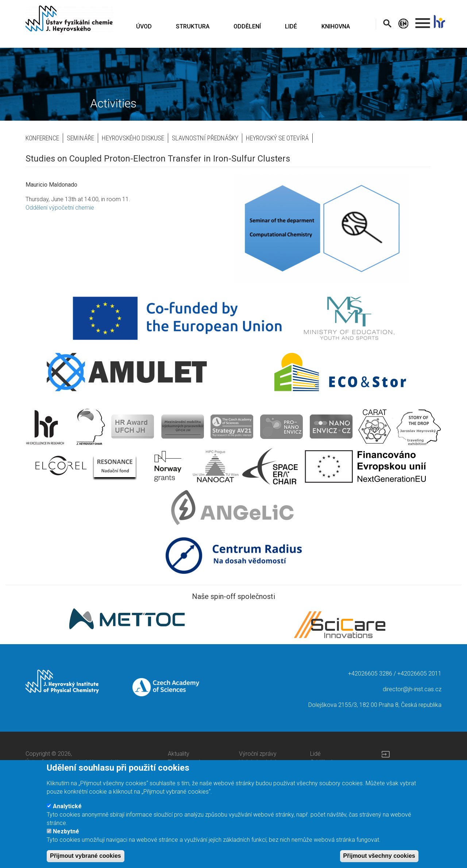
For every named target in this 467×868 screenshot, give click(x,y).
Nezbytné (66, 836)
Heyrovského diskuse (133, 138)
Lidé (315, 754)
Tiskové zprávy (187, 762)
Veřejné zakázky (260, 762)
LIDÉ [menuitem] (291, 26)
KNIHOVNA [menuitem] (336, 26)
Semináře (80, 138)
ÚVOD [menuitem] (144, 26)
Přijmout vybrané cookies (86, 861)
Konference (42, 138)
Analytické (67, 811)
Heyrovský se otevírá (277, 138)
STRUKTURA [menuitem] (193, 26)
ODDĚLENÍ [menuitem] (247, 26)
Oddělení (321, 762)
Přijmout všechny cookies (379, 861)
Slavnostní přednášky (205, 138)
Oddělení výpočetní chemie (60, 208)
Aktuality (179, 754)
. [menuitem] (423, 20)
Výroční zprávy (258, 754)
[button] (332, 229)
